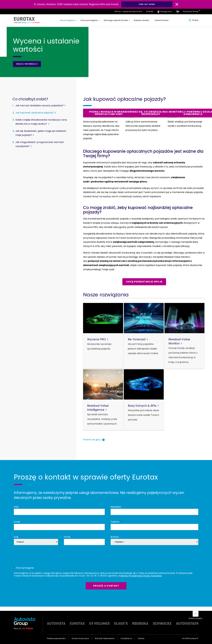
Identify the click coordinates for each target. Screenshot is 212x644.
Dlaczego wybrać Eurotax (116, 20)
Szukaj (194, 20)
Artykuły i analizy (141, 20)
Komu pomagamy (89, 20)
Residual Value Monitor (177, 257)
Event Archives (162, 20)
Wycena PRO (91, 227)
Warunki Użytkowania (105, 638)
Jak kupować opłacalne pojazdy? (35, 113)
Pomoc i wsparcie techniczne (128, 11)
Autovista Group (191, 11)
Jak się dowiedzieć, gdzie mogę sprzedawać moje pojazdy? (41, 133)
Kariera (141, 638)
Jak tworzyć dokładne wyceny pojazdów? (40, 106)
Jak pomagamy (67, 20)
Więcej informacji (27, 64)
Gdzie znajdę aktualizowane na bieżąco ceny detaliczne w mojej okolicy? (41, 122)
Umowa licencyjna (80, 638)
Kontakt (150, 11)
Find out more (147, 4)
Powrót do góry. (92, 440)
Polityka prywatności (56, 638)
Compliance (126, 638)
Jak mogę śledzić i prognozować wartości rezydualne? (40, 144)
